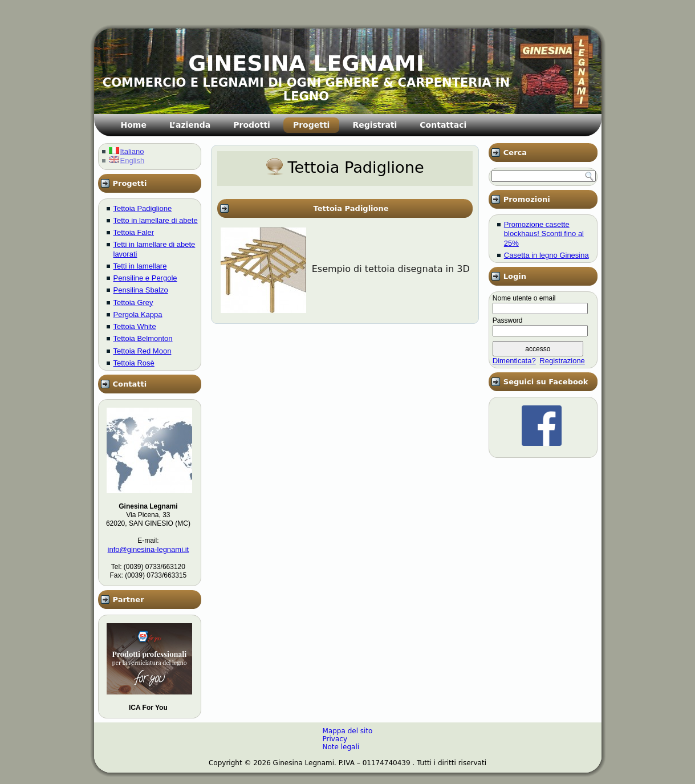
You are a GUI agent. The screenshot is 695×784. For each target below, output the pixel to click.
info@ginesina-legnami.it (149, 549)
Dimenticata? (514, 361)
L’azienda (190, 125)
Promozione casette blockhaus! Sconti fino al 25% (544, 234)
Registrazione (562, 361)
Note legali (341, 747)
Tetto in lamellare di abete (156, 220)
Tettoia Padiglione (143, 208)
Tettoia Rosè (134, 363)
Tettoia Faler (134, 232)
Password (508, 320)
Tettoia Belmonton (143, 338)
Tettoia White (135, 326)
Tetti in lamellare (140, 266)
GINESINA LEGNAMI (306, 63)
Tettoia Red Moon (143, 351)
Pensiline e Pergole (145, 278)
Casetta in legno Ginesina (546, 255)
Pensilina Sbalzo (141, 290)
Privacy (335, 739)
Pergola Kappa (138, 314)
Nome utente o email (524, 298)
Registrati (375, 125)
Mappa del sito (348, 731)
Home (134, 125)
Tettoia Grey (133, 302)
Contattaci (443, 125)
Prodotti (252, 125)
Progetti (311, 125)
